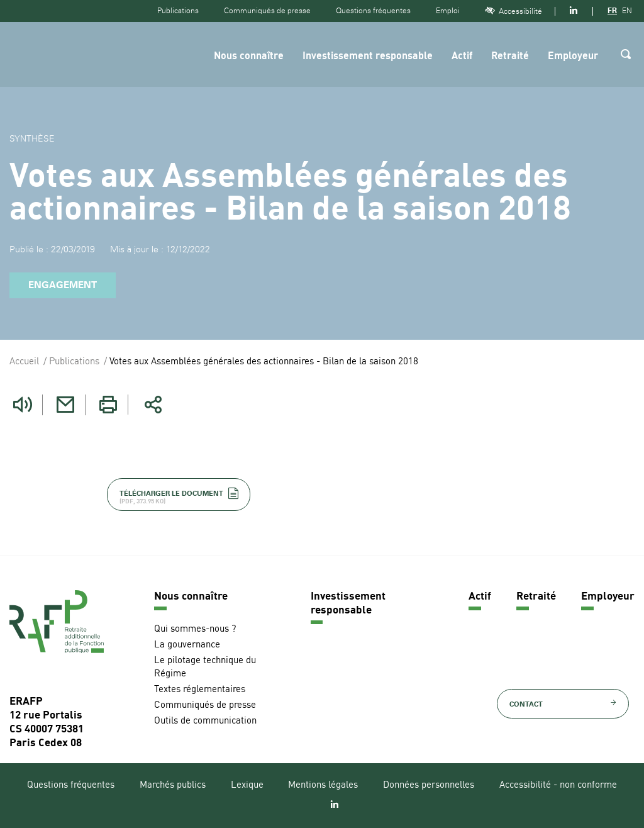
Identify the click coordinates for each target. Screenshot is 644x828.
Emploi (448, 11)
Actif (462, 57)
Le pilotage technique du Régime (205, 668)
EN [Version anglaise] (627, 11)
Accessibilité (514, 11)
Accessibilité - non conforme (558, 786)
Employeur (573, 57)
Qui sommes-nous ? (195, 629)
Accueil (24, 362)
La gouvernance (187, 645)
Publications (178, 11)
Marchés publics (173, 786)
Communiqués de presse (267, 11)
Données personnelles (429, 786)
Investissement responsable (368, 57)
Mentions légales (323, 786)
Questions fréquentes (373, 11)
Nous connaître (249, 57)
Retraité (510, 57)
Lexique (247, 786)
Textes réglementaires (200, 690)
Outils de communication (205, 721)
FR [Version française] (612, 11)
